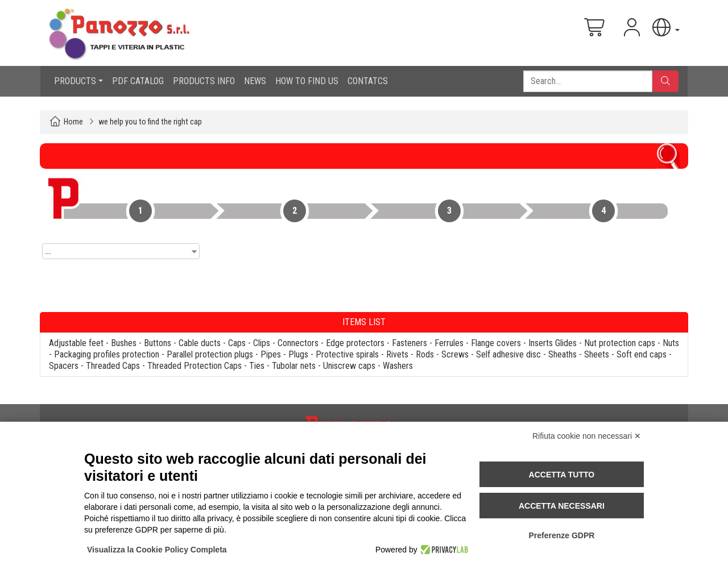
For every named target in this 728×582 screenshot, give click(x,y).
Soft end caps (642, 354)
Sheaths (562, 354)
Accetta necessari (562, 506)
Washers (398, 366)
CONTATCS (368, 81)
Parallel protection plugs (210, 354)
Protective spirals (347, 354)
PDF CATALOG (138, 81)
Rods (425, 354)
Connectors (298, 343)
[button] (665, 28)
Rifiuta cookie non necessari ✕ (587, 436)
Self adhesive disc (508, 354)
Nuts (671, 343)
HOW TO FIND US (307, 81)
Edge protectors (355, 343)
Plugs (298, 354)
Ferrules (449, 343)
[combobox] (121, 251)
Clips (262, 343)
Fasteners (409, 343)
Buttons (158, 343)
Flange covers (496, 343)
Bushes (124, 343)
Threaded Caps (113, 366)
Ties (257, 366)
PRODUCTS (75, 81)
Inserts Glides (553, 343)
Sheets (597, 354)
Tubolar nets (294, 366)
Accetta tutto (562, 475)
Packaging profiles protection (107, 354)
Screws (455, 354)
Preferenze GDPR (561, 535)
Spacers (64, 366)
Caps (237, 343)
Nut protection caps (620, 343)
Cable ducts (200, 343)
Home (73, 122)
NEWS (255, 81)
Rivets (397, 354)
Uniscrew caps (349, 366)
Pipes (271, 354)
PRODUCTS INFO (204, 81)
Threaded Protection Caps (195, 366)
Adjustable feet (76, 343)
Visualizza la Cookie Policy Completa (157, 550)
